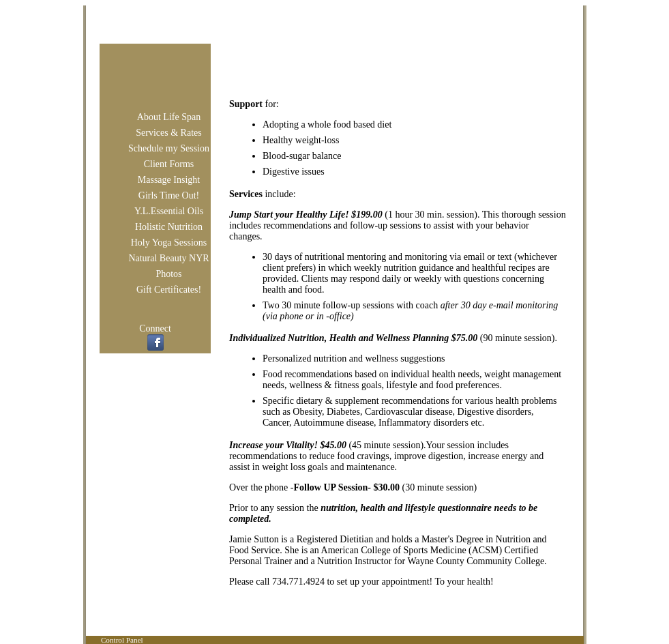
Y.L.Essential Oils (169, 211)
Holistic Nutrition (169, 227)
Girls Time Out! (169, 195)
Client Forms (169, 164)
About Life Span (169, 117)
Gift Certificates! (169, 290)
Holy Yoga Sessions (169, 243)
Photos (168, 274)
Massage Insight (169, 180)
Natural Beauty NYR (168, 258)
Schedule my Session (169, 148)
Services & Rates (168, 133)
